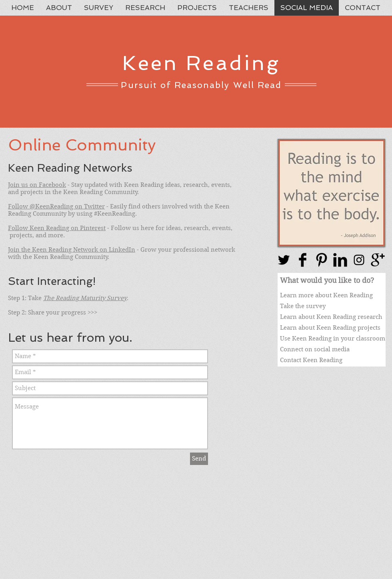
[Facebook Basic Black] (303, 260)
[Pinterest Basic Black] (321, 260)
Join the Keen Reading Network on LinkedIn (72, 250)
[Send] (199, 459)
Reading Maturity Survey (91, 298)
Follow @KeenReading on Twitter (56, 206)
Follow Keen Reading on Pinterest (57, 228)
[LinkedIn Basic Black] (340, 260)
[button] (331, 193)
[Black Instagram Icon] (359, 260)
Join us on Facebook (37, 185)
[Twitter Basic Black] (284, 260)
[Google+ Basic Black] (378, 260)
